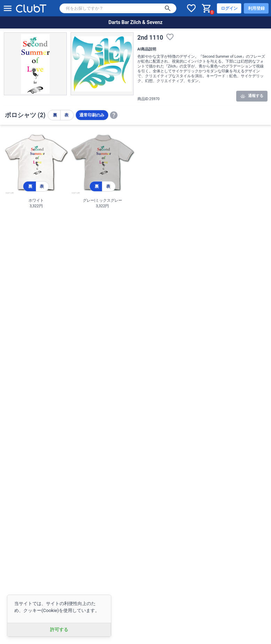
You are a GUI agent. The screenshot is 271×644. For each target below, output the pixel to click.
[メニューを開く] (8, 8)
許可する (59, 630)
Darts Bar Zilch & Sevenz (135, 22)
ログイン (229, 8)
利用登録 (256, 8)
